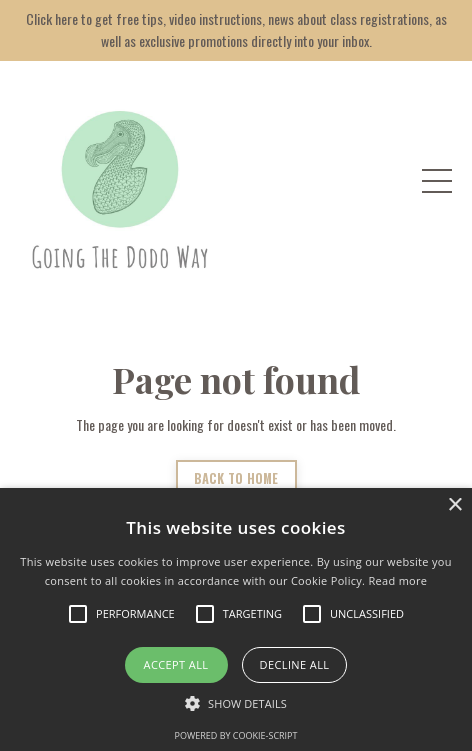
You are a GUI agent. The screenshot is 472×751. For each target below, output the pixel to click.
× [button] (454, 505)
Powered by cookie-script (236, 735)
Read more (397, 580)
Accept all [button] (176, 664)
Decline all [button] (295, 664)
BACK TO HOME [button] (236, 478)
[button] (236, 703)
